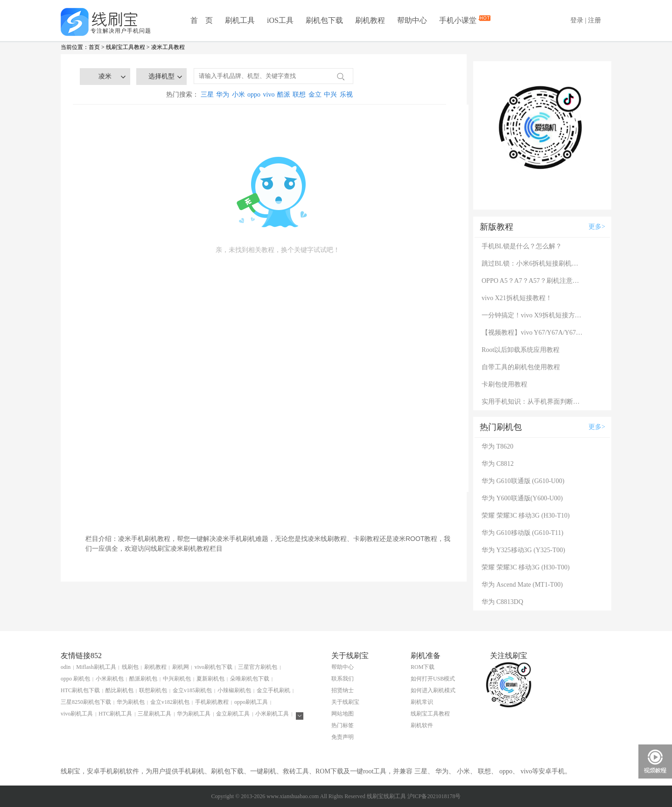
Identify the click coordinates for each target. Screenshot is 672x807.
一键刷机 (263, 771)
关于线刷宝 (345, 702)
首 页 (202, 20)
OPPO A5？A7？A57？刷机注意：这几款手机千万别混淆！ (533, 281)
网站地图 (343, 714)
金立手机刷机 (273, 690)
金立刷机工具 (233, 714)
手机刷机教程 (212, 702)
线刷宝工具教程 (126, 47)
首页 (94, 47)
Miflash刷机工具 (96, 667)
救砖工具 (296, 771)
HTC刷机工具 (115, 714)
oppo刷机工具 (251, 702)
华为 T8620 (497, 446)
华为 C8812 (498, 464)
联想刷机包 (153, 690)
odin (66, 667)
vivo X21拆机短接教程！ (517, 298)
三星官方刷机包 (258, 667)
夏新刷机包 (210, 679)
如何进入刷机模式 (433, 690)
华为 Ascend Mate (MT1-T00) (522, 585)
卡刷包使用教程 (504, 384)
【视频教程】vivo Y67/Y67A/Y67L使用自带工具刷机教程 (533, 333)
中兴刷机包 (177, 679)
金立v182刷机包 (170, 702)
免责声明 (343, 737)
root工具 (375, 771)
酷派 (284, 95)
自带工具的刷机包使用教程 (521, 367)
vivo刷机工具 (77, 714)
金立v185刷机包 (192, 690)
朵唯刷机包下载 (250, 679)
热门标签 (343, 725)
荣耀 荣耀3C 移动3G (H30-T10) (526, 516)
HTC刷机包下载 (80, 690)
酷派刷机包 (143, 679)
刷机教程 (370, 20)
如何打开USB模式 (433, 679)
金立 (315, 95)
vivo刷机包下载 (213, 667)
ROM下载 (423, 667)
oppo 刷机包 (75, 679)
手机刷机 (191, 771)
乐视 (346, 95)
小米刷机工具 (272, 714)
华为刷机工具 (194, 714)
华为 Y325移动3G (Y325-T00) (523, 550)
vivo (269, 95)
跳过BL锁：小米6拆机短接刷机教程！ (533, 263)
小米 (238, 95)
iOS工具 (280, 20)
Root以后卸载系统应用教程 (521, 350)
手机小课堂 (459, 20)
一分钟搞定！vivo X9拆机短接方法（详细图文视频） (533, 315)
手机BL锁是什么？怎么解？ (522, 246)
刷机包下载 (324, 20)
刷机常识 (422, 702)
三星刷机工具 (154, 714)
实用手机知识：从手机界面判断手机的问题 (533, 402)
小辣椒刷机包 (234, 690)
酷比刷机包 (119, 690)
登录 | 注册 (586, 20)
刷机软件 (422, 725)
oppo (254, 95)
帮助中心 (412, 20)
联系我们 (343, 679)
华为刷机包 (131, 702)
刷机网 (181, 667)
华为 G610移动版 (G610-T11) (522, 533)
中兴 (330, 95)
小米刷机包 (110, 679)
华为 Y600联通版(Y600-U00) (522, 498)
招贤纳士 (343, 690)
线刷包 (130, 667)
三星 (207, 95)
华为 (223, 95)
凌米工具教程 (168, 47)
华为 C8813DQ (502, 602)
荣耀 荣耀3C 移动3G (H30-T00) (526, 567)
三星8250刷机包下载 (86, 702)
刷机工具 (240, 20)
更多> (597, 227)
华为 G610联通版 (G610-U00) (523, 481)
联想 (299, 95)
